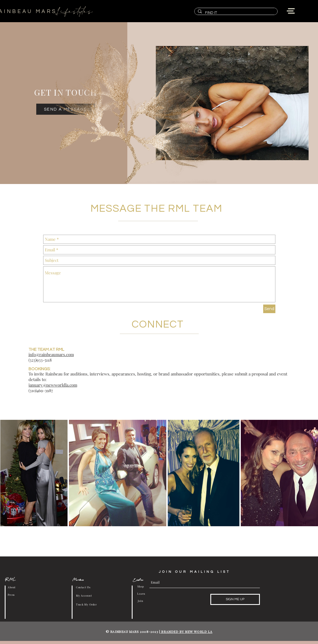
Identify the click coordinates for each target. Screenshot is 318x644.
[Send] (269, 309)
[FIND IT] (235, 13)
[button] (291, 11)
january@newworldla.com (53, 385)
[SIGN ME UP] (235, 599)
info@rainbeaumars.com (51, 354)
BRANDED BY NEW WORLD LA (186, 632)
